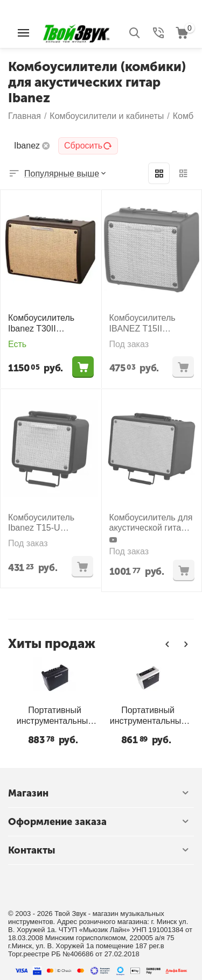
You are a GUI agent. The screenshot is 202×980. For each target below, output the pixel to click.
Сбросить (88, 146)
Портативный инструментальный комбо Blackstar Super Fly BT (55, 715)
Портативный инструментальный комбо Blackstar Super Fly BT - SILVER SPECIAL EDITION (148, 715)
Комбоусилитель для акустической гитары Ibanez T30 (151, 523)
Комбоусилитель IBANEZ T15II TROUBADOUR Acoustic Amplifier (143, 323)
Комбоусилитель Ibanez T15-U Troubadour (41, 523)
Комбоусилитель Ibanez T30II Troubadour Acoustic (47, 323)
